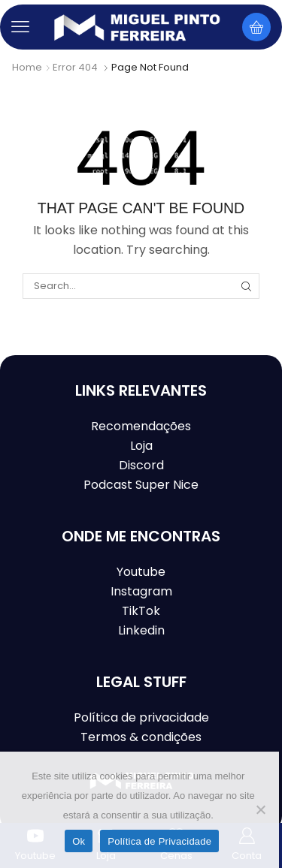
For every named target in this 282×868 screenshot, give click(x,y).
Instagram (141, 591)
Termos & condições (141, 737)
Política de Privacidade (159, 841)
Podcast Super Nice (141, 485)
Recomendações (141, 426)
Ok (79, 841)
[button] (20, 27)
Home (27, 68)
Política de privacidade (141, 717)
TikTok (141, 611)
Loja (141, 446)
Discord (141, 465)
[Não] (260, 809)
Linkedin (141, 630)
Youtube (141, 572)
